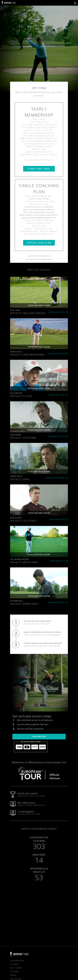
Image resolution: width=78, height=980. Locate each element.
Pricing (13, 975)
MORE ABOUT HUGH (56, 436)
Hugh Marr (16, 435)
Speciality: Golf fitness (24, 521)
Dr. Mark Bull (17, 601)
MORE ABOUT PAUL (57, 312)
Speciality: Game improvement (27, 355)
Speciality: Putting (21, 396)
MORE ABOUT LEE (57, 561)
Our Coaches (16, 979)
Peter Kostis (16, 352)
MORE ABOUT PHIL (57, 395)
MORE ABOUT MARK (56, 603)
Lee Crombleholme (19, 559)
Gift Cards (15, 972)
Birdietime (9, 3)
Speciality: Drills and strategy (28, 313)
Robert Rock (16, 476)
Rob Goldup (16, 518)
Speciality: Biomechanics (24, 604)
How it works (16, 968)
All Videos (15, 964)
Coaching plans (17, 960)
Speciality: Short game (23, 438)
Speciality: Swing (20, 479)
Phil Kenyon (16, 393)
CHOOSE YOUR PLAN (39, 243)
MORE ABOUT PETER (56, 354)
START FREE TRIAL (39, 169)
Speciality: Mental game (24, 562)
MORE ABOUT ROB (57, 519)
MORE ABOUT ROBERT (56, 478)
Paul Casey (15, 310)
